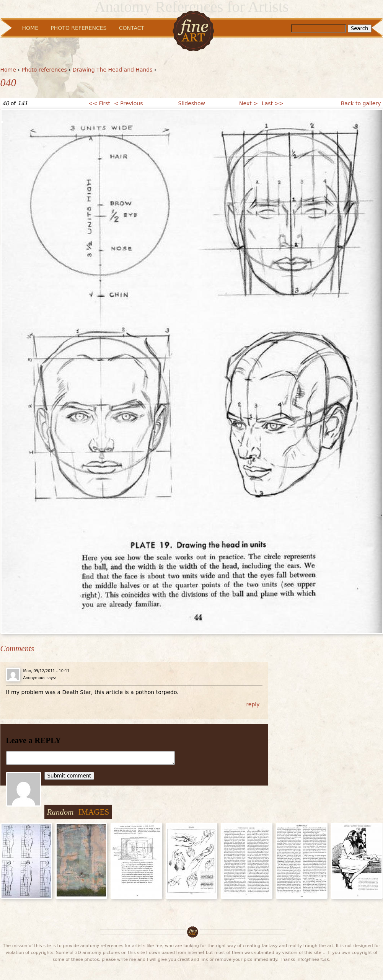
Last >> (273, 103)
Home (8, 70)
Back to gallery (361, 103)
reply (253, 704)
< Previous (128, 103)
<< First (99, 103)
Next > (249, 103)
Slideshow (192, 103)
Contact (132, 28)
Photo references (44, 70)
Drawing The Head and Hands (112, 70)
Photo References (78, 28)
